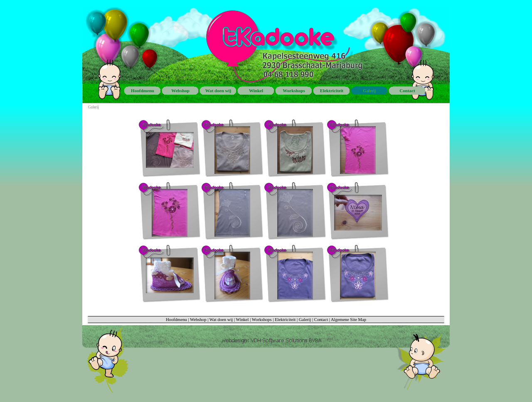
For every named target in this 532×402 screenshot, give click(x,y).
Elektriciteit (285, 320)
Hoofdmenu (176, 320)
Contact (321, 320)
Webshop (198, 320)
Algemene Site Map (349, 320)
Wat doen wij (221, 320)
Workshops (262, 320)
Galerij (305, 320)
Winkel (243, 320)
